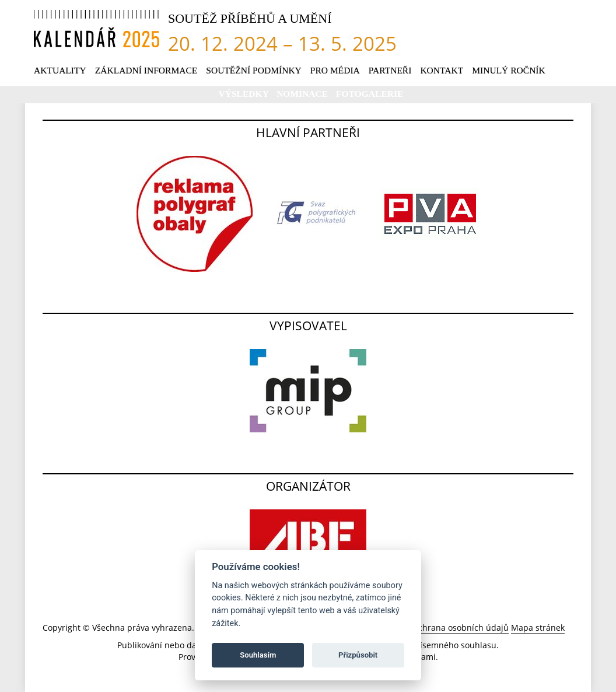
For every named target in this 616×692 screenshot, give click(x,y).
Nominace (303, 94)
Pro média (335, 70)
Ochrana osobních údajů (460, 628)
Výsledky (245, 94)
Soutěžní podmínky (254, 70)
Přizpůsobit (358, 655)
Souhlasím (258, 655)
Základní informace (146, 70)
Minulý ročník (509, 70)
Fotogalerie (370, 94)
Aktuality (60, 70)
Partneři (390, 70)
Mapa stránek (538, 628)
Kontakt (442, 70)
